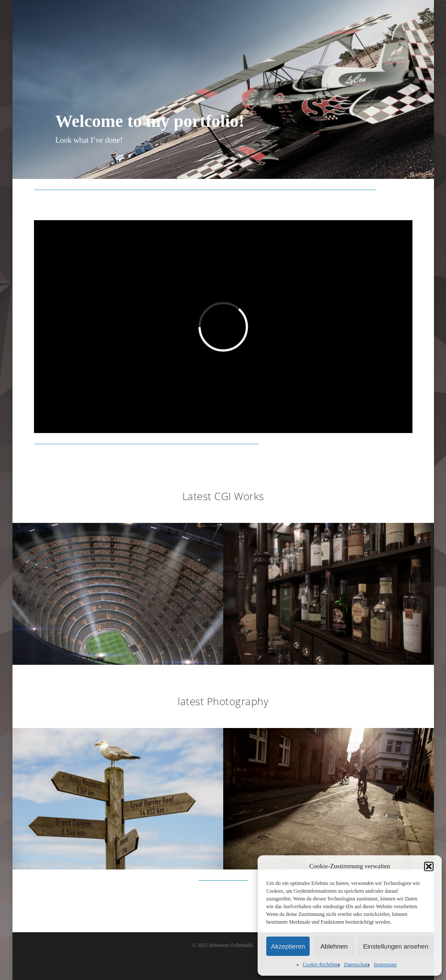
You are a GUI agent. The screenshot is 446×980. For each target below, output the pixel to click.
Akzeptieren (288, 946)
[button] (429, 866)
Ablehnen (334, 946)
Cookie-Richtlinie (321, 965)
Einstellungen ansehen (396, 946)
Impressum (385, 965)
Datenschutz (357, 965)
